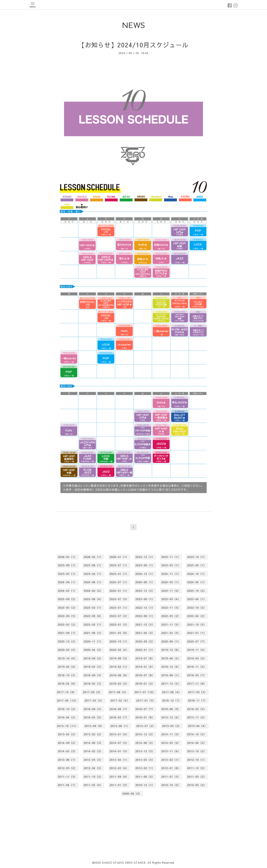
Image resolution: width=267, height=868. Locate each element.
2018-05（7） (197, 675)
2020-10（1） (119, 641)
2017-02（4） (120, 700)
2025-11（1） (171, 557)
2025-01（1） (119, 574)
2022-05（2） (171, 616)
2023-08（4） (93, 599)
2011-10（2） (93, 777)
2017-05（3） (198, 692)
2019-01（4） (145, 667)
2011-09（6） (119, 777)
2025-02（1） (93, 574)
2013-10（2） (197, 751)
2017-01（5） (146, 700)
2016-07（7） (145, 709)
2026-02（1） (93, 557)
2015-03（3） (67, 734)
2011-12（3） (197, 768)
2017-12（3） (171, 684)
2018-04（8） (67, 684)
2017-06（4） (172, 692)
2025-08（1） (93, 565)
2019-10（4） (67, 658)
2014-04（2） (197, 743)
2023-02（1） (93, 608)
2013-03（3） (145, 760)
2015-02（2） (93, 734)
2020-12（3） (67, 641)
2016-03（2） (93, 717)
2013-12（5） (145, 751)
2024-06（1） (145, 582)
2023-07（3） (119, 599)
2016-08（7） (119, 709)
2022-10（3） (197, 608)
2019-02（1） (119, 667)
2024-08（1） (93, 582)
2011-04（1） (67, 785)
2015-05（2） (172, 726)
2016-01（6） (145, 717)
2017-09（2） (92, 692)
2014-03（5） (67, 751)
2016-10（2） (67, 709)
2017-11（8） (197, 684)
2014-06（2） (145, 743)
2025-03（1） (67, 574)
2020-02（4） (119, 650)
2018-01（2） (145, 684)
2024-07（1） (119, 582)
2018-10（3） (67, 675)
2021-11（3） (171, 625)
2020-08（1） (171, 641)
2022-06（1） (145, 616)
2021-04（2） (145, 633)
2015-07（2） (146, 726)
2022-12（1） (145, 608)
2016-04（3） (67, 717)
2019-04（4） (67, 667)
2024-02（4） (93, 591)
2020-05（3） (67, 650)
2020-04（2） (93, 650)
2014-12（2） (145, 734)
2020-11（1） (93, 641)
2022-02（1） (93, 625)
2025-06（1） (145, 565)
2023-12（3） (145, 591)
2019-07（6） (145, 658)
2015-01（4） (119, 734)
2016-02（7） (119, 717)
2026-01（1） (119, 557)
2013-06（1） (67, 760)
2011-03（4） (93, 785)
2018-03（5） (93, 684)
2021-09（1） (67, 633)
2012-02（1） (145, 768)
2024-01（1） (119, 591)
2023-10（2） (197, 591)
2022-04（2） (197, 616)
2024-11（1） (171, 574)
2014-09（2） (67, 743)
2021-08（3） (93, 633)
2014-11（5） (171, 734)
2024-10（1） (197, 574)
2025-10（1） (197, 557)
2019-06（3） (171, 658)
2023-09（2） (67, 599)
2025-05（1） (171, 565)
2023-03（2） (67, 608)
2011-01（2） (119, 785)
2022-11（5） (171, 608)
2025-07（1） (119, 565)
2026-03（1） (67, 557)
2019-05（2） (197, 658)
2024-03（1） (67, 591)
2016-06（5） (171, 709)
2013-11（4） (171, 751)
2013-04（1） (119, 760)
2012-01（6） (171, 768)
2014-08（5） (93, 743)
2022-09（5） (67, 616)
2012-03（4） (119, 768)
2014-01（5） (119, 751)
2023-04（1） (197, 599)
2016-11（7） (198, 700)
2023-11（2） (171, 591)
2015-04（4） (198, 726)
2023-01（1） (119, 608)
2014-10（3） (197, 734)
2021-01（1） (197, 633)
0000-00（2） (132, 794)
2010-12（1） (145, 785)
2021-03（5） (171, 633)
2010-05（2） (197, 785)
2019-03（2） (93, 667)
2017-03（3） (94, 700)
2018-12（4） (171, 667)
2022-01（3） (119, 625)
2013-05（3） (93, 760)
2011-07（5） (171, 777)
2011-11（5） (67, 777)
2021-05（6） (119, 633)
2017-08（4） (118, 692)
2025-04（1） (197, 565)
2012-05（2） (67, 768)
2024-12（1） (145, 574)
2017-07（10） (145, 692)
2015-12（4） (171, 717)
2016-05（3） (197, 709)
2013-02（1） (171, 760)
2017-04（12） (67, 700)
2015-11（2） (197, 717)
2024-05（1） (171, 582)
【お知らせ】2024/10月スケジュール (133, 45)
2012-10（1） (197, 760)
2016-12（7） (172, 700)
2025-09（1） (67, 565)
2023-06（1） (145, 599)
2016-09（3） (93, 709)
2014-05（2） (171, 743)
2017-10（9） (67, 692)
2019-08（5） (119, 658)
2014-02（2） (93, 751)
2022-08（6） (93, 616)
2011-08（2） (145, 777)
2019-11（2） (197, 650)
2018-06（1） (171, 675)
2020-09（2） (145, 641)
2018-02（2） (119, 684)
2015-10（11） (67, 726)
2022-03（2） (67, 625)
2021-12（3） (145, 625)
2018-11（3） (197, 667)
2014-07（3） (119, 743)
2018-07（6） (145, 675)
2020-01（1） (145, 650)
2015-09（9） (94, 726)
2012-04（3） (93, 768)
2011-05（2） (197, 777)
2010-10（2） (171, 785)
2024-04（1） (197, 582)
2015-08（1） (120, 726)
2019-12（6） (171, 650)
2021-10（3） (197, 625)
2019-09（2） (93, 658)
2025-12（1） (145, 557)
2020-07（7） (197, 641)
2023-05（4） (171, 599)
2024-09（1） (67, 582)
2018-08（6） (119, 675)
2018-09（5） (93, 675)
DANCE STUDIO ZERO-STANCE (124, 863)
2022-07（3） (119, 616)
